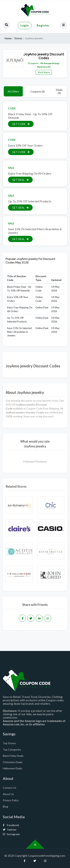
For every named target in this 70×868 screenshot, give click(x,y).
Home (8, 38)
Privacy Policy (11, 800)
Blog (5, 806)
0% (42, 63)
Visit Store (44, 72)
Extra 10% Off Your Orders (25, 145)
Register (43, 25)
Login (25, 25)
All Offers (13, 91)
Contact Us (10, 788)
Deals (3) (59, 91)
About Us (8, 794)
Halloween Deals (13, 768)
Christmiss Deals (13, 762)
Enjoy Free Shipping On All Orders (30, 173)
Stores (18, 38)
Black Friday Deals (13, 756)
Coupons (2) (38, 91)
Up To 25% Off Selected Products (30, 201)
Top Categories (12, 750)
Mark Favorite (44, 67)
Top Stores (9, 743)
